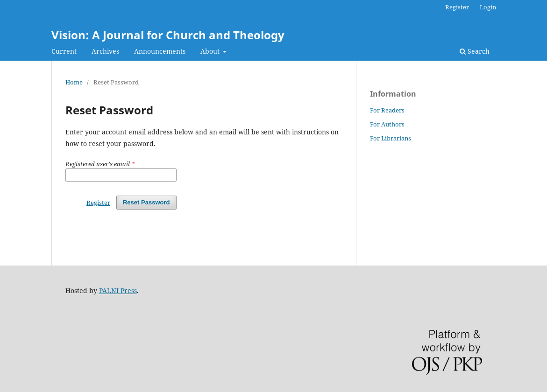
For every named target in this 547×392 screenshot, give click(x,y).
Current (64, 51)
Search (475, 51)
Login (488, 7)
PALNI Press (118, 290)
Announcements (160, 51)
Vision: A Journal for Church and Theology (168, 35)
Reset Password (146, 202)
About (211, 51)
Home (74, 82)
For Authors (387, 124)
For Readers (387, 110)
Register (457, 7)
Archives (105, 51)
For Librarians (391, 138)
